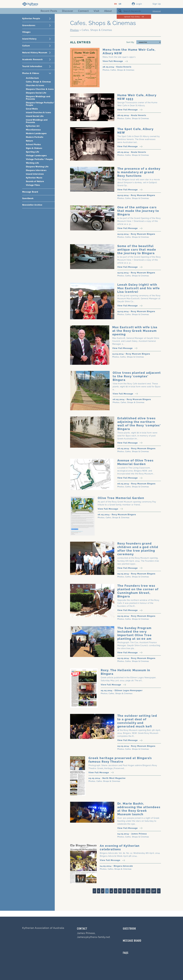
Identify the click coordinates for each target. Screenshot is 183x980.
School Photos (33, 144)
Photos (74, 30)
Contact (82, 929)
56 (154, 891)
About (108, 11)
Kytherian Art (33, 126)
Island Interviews (35, 174)
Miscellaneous (33, 130)
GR (120, 4)
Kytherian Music (34, 178)
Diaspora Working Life (37, 167)
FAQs (126, 953)
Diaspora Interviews (36, 170)
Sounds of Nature (35, 181)
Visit (96, 11)
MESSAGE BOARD (132, 941)
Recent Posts (49, 11)
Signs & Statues (34, 148)
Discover (68, 11)
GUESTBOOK (129, 929)
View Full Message (115, 61)
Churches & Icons (35, 85)
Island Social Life (35, 116)
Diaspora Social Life (36, 93)
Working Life (33, 163)
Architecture (32, 78)
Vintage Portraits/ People (39, 159)
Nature (29, 141)
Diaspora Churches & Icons (40, 89)
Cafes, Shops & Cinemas (38, 82)
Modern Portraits (35, 137)
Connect (83, 11)
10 (138, 891)
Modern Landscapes (36, 133)
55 (148, 891)
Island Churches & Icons (38, 113)
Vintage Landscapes (36, 156)
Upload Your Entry (134, 17)
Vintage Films (33, 185)
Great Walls (32, 109)
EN (116, 4)
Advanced (157, 11)
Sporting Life (33, 152)
